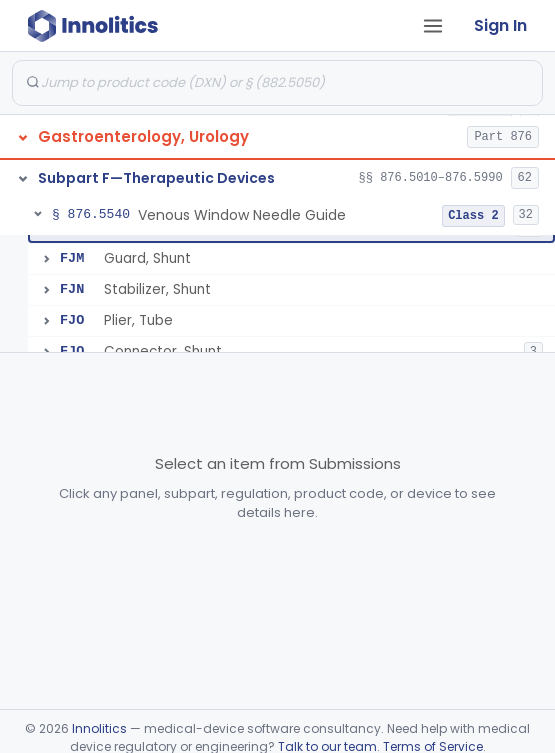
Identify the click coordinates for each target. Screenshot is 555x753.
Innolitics (99, 728)
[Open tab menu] (433, 26)
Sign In (500, 25)
